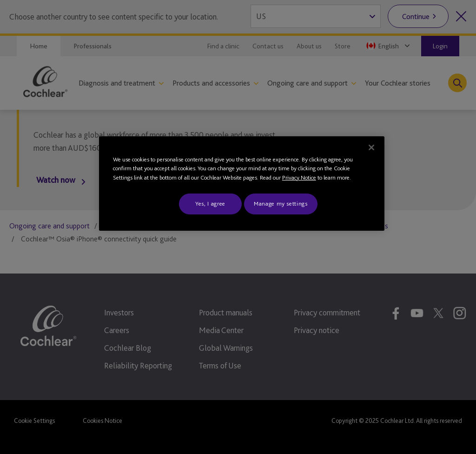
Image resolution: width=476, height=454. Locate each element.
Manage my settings (281, 204)
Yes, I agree (210, 204)
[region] (242, 184)
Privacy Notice (299, 177)
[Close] (371, 147)
